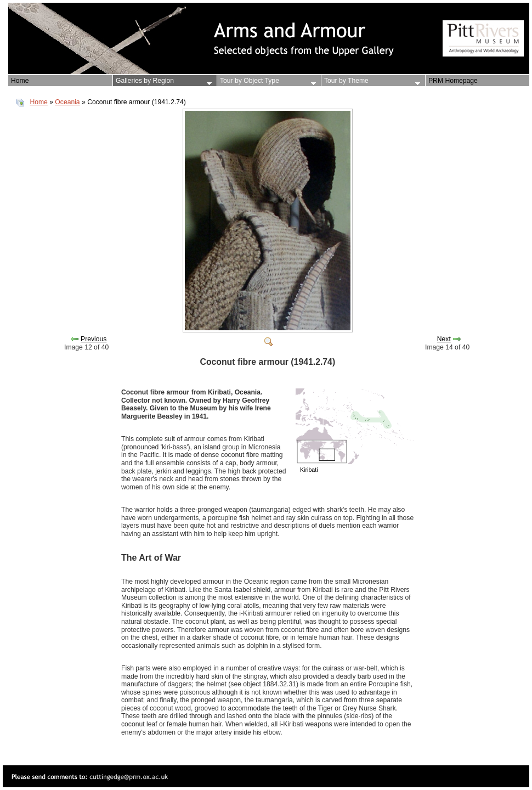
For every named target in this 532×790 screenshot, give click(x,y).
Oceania (67, 102)
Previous (94, 339)
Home (38, 102)
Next (444, 339)
